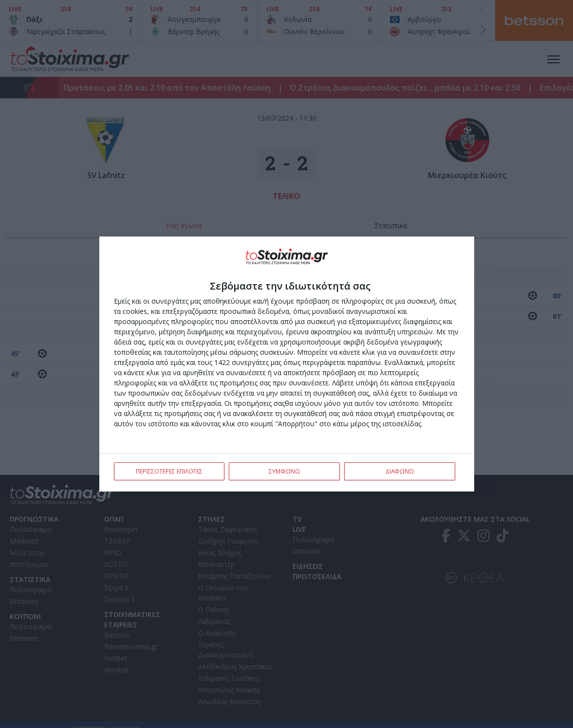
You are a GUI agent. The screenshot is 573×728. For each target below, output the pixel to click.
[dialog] (287, 364)
